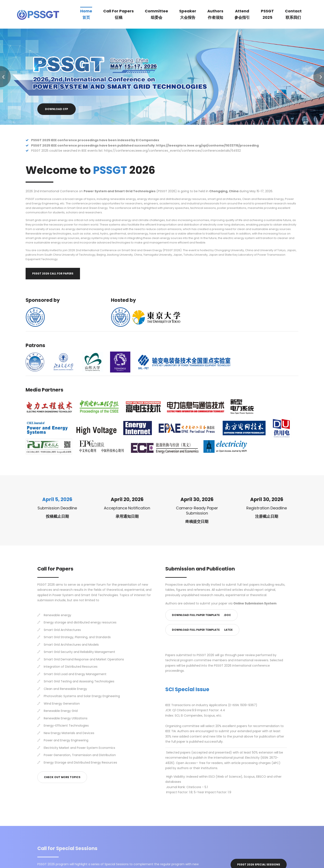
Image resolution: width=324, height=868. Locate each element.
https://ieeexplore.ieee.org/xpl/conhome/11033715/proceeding (207, 145)
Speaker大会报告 (188, 14)
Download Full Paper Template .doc (201, 615)
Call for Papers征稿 (118, 14)
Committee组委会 (156, 14)
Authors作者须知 (215, 14)
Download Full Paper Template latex (202, 630)
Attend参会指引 (242, 14)
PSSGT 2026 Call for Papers (53, 273)
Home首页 (86, 14)
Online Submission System (255, 603)
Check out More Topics (62, 777)
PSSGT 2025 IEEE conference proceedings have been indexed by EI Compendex (95, 140)
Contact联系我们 (293, 14)
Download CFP (57, 109)
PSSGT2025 (267, 14)
